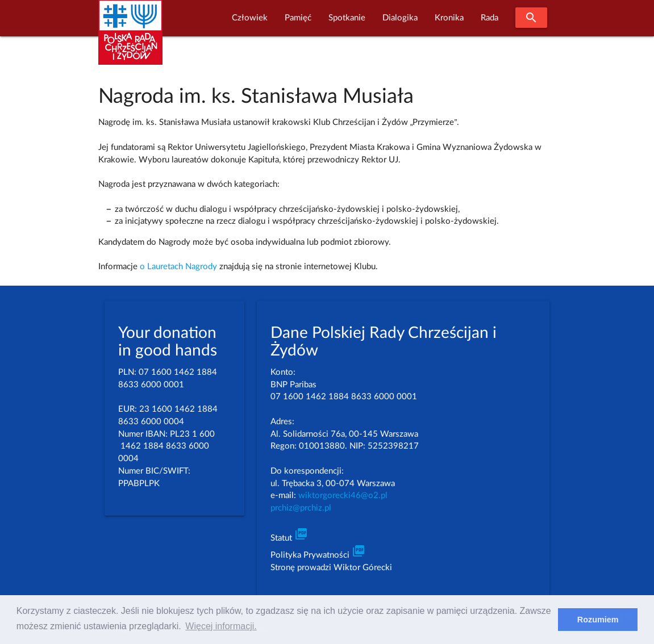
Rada (490, 18)
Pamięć (298, 18)
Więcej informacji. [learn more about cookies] (221, 626)
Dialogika (400, 18)
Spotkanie (347, 18)
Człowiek (250, 18)
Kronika (449, 18)
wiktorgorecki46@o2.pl (343, 495)
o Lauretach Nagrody (178, 267)
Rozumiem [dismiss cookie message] (598, 620)
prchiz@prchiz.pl (301, 508)
